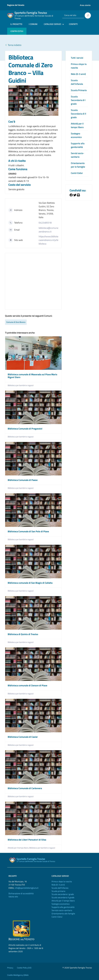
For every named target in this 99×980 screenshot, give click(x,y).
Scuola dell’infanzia (77, 82)
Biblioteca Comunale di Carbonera (25, 788)
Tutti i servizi (77, 58)
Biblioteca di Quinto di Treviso (23, 634)
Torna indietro (13, 45)
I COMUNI (33, 24)
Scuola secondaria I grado (63, 894)
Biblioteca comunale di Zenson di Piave (27, 685)
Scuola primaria (58, 891)
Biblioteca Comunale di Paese (23, 480)
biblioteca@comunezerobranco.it (48, 230)
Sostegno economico (76, 135)
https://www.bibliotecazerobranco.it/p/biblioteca (48, 240)
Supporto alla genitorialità (78, 145)
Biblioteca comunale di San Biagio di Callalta (30, 583)
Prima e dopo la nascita (62, 881)
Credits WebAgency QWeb (18, 975)
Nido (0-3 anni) (78, 74)
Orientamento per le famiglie (78, 165)
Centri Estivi (77, 173)
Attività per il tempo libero (77, 125)
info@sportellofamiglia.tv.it (27, 888)
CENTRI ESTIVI (17, 31)
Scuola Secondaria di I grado (78, 100)
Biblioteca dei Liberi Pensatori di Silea (27, 840)
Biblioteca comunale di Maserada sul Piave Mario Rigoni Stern (32, 376)
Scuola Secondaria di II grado (79, 114)
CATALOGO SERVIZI (52, 24)
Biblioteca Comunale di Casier (23, 737)
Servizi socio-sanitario (78, 155)
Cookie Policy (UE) (24, 968)
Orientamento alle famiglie (63, 914)
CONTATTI (73, 24)
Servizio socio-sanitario (62, 910)
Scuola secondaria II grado (63, 897)
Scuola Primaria (79, 90)
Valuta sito (13, 897)
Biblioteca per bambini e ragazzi (21, 385)
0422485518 (45, 223)
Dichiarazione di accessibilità (21, 893)
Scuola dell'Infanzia (60, 888)
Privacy (10, 968)
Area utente (85, 5)
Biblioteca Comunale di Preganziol (25, 429)
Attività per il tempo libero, (18, 848)
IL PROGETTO (16, 24)
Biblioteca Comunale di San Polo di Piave (28, 531)
